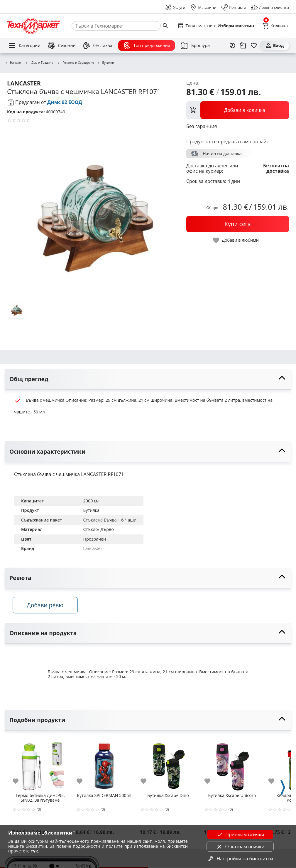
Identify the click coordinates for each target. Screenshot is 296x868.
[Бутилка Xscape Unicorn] (232, 765)
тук (34, 851)
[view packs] (238, 110)
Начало (13, 63)
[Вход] (274, 46)
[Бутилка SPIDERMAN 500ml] (104, 765)
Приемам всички (240, 835)
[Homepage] (33, 26)
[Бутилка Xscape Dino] (168, 765)
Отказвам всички (240, 847)
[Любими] (254, 46)
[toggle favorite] (236, 240)
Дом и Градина (39, 63)
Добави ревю (47, 606)
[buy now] (238, 224)
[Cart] (275, 26)
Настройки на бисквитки (240, 859)
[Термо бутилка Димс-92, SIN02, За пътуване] (40, 765)
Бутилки (105, 63)
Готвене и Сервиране (76, 63)
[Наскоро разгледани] (233, 46)
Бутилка (91, 510)
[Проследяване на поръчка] (243, 46)
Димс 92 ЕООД (65, 102)
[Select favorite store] (216, 26)
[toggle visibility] (148, 379)
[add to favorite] (19, 782)
